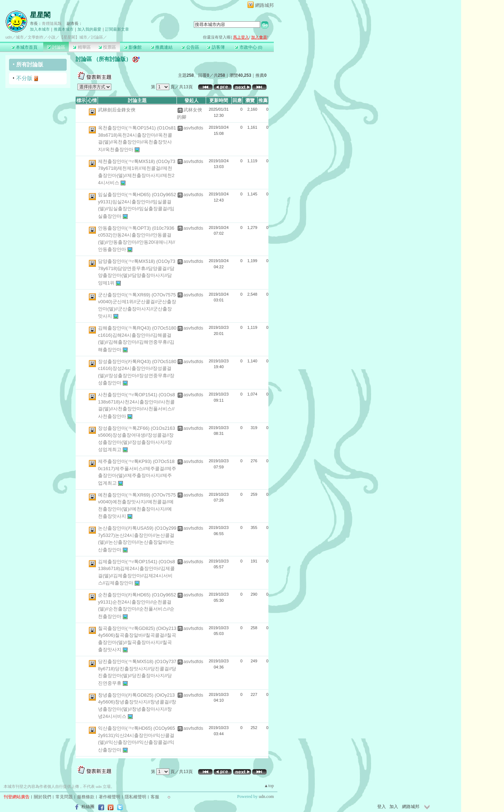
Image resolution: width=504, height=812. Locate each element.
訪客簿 (216, 47)
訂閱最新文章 (117, 29)
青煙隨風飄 (52, 23)
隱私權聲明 (135, 797)
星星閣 (40, 15)
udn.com (266, 796)
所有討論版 (30, 64)
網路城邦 (264, 5)
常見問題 (64, 797)
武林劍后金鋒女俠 (117, 110)
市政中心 (248, 47)
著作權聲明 (110, 797)
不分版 (24, 78)
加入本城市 (40, 29)
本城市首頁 (24, 47)
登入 (382, 807)
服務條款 (86, 797)
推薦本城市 (64, 29)
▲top (269, 786)
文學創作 (36, 37)
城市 (20, 37)
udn (9, 37)
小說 (52, 37)
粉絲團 (88, 807)
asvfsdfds (193, 128)
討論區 (56, 47)
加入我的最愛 (89, 29)
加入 (394, 807)
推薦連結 (162, 47)
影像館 (133, 47)
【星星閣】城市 (73, 37)
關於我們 (43, 797)
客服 (155, 797)
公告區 (190, 47)
